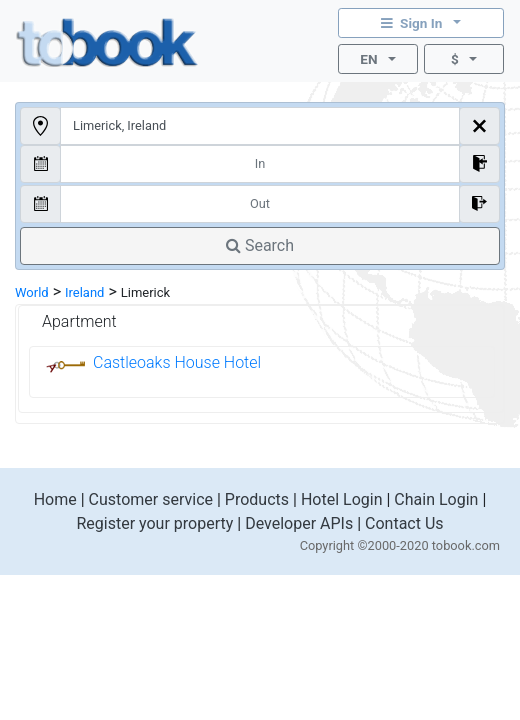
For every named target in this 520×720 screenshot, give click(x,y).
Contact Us (404, 523)
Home (55, 499)
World (32, 292)
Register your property (154, 523)
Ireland (84, 292)
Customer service (151, 499)
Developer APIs (299, 523)
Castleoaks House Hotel (177, 362)
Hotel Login (342, 499)
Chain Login (436, 499)
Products (257, 499)
